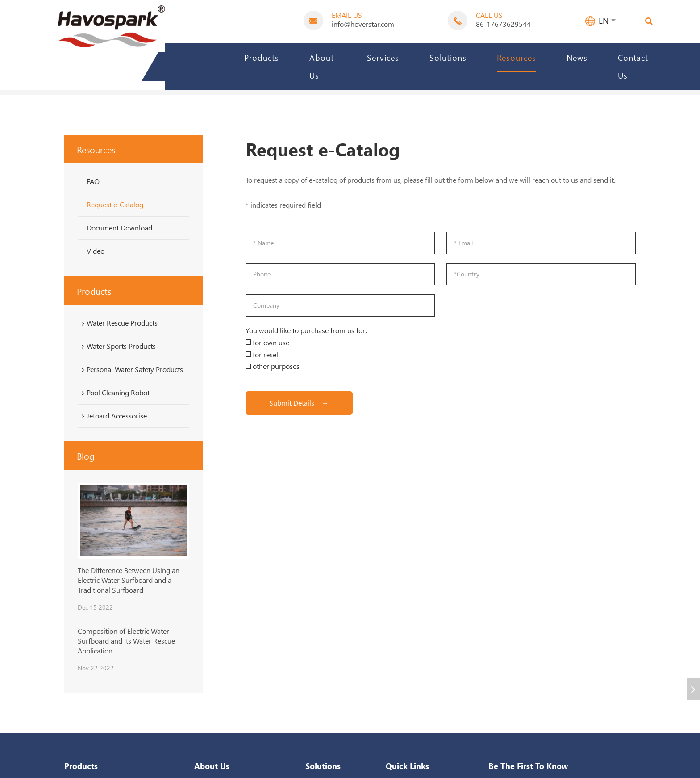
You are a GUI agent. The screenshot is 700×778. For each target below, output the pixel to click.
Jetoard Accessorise (113, 416)
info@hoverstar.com (363, 24)
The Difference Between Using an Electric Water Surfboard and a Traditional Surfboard (129, 580)
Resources (517, 57)
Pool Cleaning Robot (114, 393)
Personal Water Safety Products (131, 369)
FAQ (93, 181)
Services (383, 57)
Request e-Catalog (115, 204)
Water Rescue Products (118, 323)
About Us (322, 66)
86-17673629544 (503, 24)
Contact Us (633, 66)
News (577, 57)
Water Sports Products (117, 346)
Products (262, 57)
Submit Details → (299, 403)
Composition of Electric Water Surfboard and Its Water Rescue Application (126, 641)
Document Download (119, 228)
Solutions (448, 57)
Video (96, 251)
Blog (86, 456)
